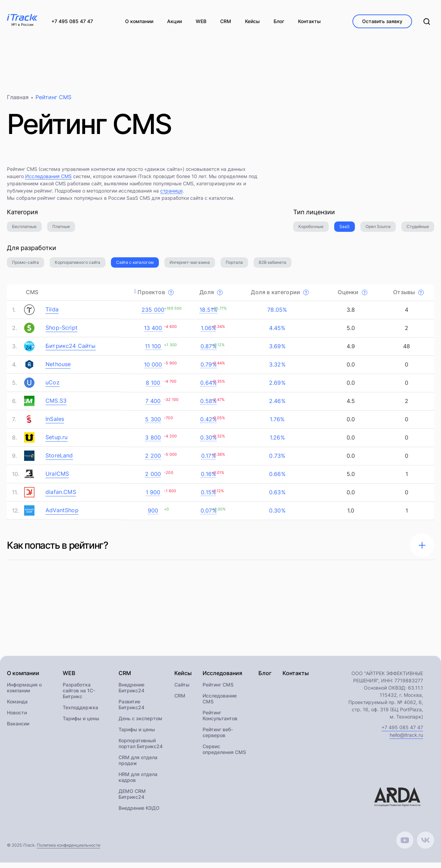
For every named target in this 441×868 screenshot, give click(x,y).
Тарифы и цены (81, 724)
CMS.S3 (56, 405)
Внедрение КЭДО (139, 813)
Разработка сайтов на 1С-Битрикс (79, 696)
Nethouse (58, 369)
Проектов (156, 297)
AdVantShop (62, 515)
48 (406, 351)
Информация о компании (24, 693)
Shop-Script (61, 332)
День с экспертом (140, 724)
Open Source (378, 231)
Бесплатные (24, 231)
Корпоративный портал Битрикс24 (141, 749)
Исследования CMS (48, 181)
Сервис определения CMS (224, 755)
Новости (17, 718)
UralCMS (57, 478)
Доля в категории (280, 297)
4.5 (350, 406)
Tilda (52, 314)
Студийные (418, 231)
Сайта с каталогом (135, 267)
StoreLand (59, 460)
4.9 (350, 351)
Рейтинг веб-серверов (218, 738)
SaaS (345, 231)
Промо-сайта (25, 267)
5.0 (350, 333)
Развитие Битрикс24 (131, 710)
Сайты (182, 690)
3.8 (350, 314)
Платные (61, 231)
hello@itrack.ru (406, 740)
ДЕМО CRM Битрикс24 (132, 799)
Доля (211, 297)
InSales (55, 424)
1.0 (350, 515)
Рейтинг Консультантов (220, 721)
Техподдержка (80, 713)
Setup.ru (57, 442)
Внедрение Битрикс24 (131, 693)
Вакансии (18, 729)
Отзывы (408, 297)
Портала (234, 267)
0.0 (350, 369)
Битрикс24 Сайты (71, 351)
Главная (18, 102)
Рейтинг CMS (218, 690)
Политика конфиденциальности (69, 851)
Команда (17, 707)
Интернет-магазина (190, 267)
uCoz (53, 387)
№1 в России (22, 25)
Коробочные (311, 231)
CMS (32, 297)
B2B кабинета (273, 267)
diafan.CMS (61, 497)
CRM (180, 701)
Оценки (352, 297)
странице (171, 195)
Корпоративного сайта (78, 267)
